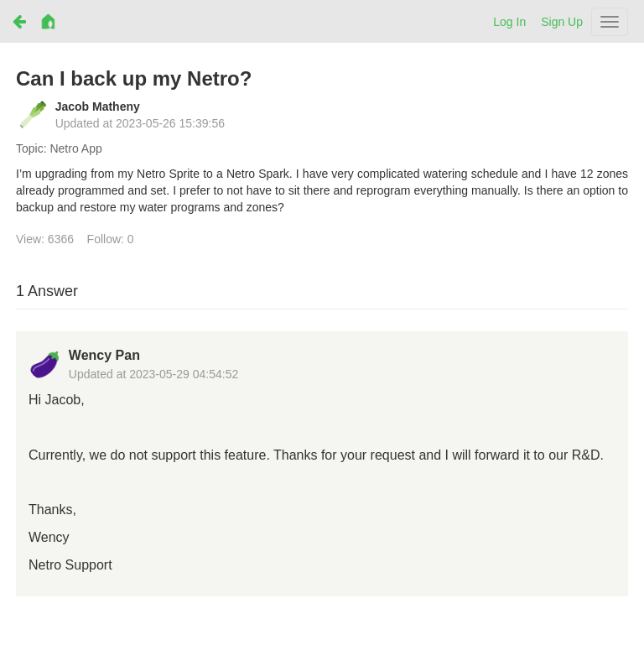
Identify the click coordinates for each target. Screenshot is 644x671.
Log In (509, 22)
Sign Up (562, 22)
